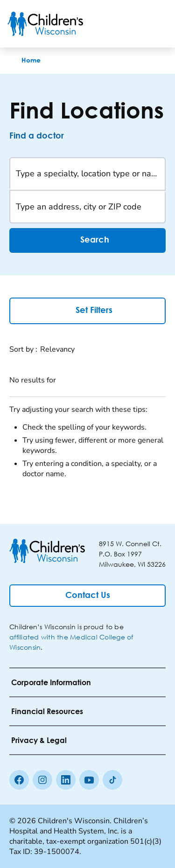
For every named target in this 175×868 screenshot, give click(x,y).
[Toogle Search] (132, 24)
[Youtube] (89, 780)
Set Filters (87, 310)
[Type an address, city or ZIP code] (87, 207)
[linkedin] (66, 780)
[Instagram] (42, 780)
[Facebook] (19, 780)
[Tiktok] (112, 780)
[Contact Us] (87, 596)
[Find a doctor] (45, 136)
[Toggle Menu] (156, 24)
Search (88, 241)
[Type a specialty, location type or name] (87, 174)
